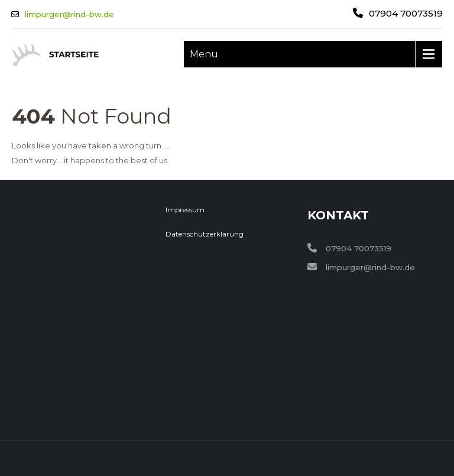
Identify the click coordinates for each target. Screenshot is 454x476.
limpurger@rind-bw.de (69, 14)
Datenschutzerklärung (205, 234)
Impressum (185, 210)
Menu (204, 54)
